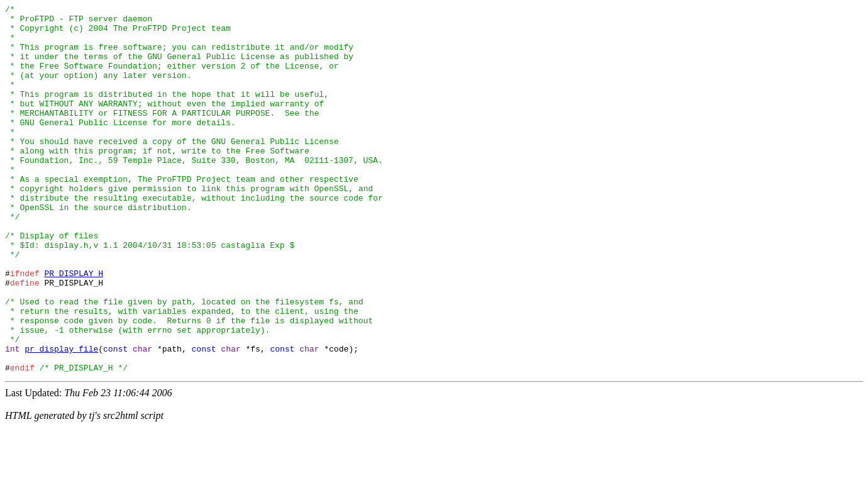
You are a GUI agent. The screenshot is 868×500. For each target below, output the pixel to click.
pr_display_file (61, 418)
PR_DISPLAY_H (74, 328)
